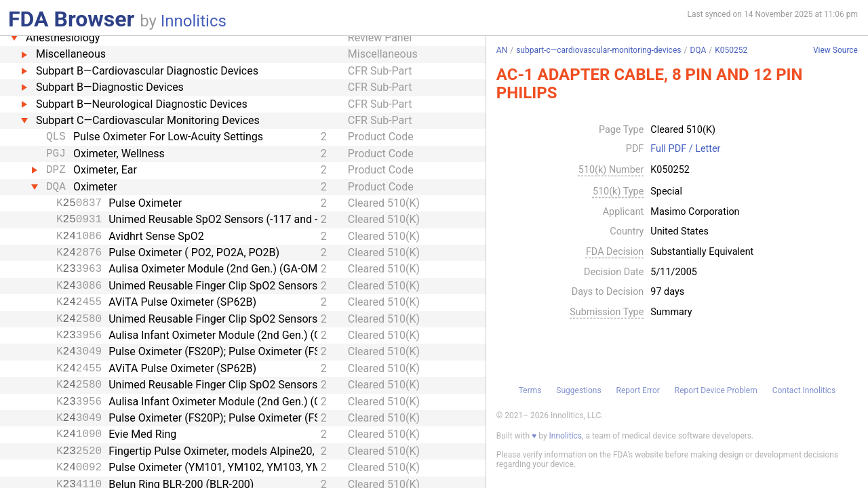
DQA (698, 50)
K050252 (731, 50)
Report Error (637, 390)
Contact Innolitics (804, 390)
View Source (835, 50)
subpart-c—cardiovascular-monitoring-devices (598, 50)
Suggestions (578, 390)
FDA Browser (71, 19)
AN (502, 50)
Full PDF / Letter (685, 149)
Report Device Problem (716, 390)
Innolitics (194, 21)
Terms (530, 390)
